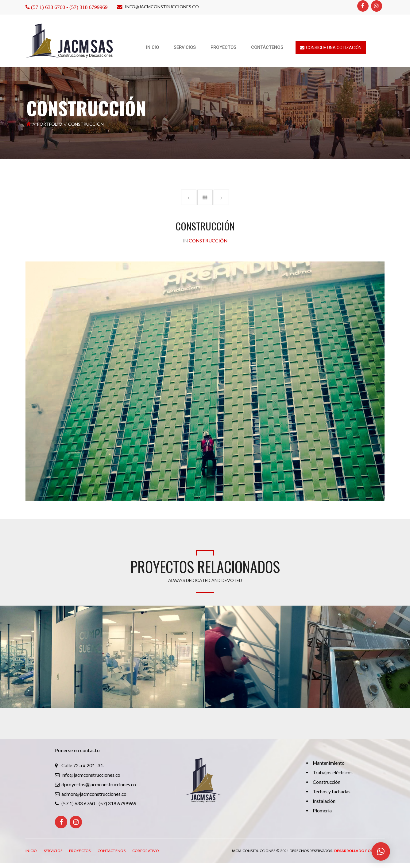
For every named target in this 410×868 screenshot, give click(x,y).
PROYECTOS (80, 851)
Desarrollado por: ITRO (359, 851)
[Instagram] (377, 6)
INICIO (31, 851)
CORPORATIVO (146, 851)
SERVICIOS (53, 851)
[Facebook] (363, 6)
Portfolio (50, 124)
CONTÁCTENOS (112, 851)
